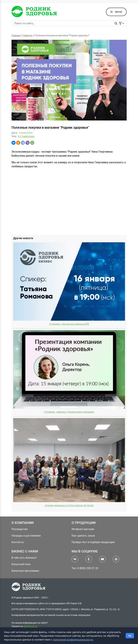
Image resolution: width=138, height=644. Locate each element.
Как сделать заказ (83, 536)
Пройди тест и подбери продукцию (93, 542)
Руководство (20, 529)
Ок (130, 636)
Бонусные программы (25, 571)
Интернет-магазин (83, 529)
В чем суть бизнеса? (24, 558)
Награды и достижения (26, 536)
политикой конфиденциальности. (73, 639)
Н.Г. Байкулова (26, 136)
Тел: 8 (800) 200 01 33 (85, 568)
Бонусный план (21, 564)
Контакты (18, 542)
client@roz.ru (30, 626)
